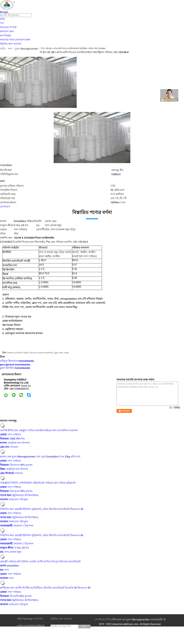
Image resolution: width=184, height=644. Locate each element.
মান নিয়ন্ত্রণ (6, 36)
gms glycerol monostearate (15, 365)
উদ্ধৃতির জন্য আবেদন (11, 44)
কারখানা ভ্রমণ (7, 31)
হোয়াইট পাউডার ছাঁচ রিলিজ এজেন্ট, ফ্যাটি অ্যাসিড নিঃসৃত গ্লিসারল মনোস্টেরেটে (40, 562)
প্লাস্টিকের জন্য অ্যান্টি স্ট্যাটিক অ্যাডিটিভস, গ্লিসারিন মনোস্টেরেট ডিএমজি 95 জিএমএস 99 (45, 588)
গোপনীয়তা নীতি (103, 620)
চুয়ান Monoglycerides (27, 49)
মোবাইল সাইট (60, 641)
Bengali (4, 12)
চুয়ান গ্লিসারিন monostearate (15, 368)
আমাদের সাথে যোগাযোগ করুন (15, 40)
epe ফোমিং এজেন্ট (62, 353)
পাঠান (84, 626)
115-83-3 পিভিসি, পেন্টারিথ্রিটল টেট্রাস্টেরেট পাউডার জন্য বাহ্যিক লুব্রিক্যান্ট (38, 483)
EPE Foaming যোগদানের (30, 619)
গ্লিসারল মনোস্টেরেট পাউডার (18, 353)
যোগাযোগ (5, 207)
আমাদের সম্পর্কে (8, 27)
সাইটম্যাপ (63, 637)
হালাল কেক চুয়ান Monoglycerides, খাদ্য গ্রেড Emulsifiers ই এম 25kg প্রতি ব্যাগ (40, 457)
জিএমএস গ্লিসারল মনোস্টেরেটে (42, 353)
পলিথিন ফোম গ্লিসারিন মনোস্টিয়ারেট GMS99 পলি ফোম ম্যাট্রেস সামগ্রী (31, 627)
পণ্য (2, 23)
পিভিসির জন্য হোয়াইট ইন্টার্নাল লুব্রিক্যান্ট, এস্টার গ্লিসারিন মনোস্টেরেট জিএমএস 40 (42, 509)
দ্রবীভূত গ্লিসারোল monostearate (17, 361)
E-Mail (55, 637)
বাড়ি (2, 19)
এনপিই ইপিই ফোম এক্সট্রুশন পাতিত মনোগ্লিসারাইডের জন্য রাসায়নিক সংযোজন (39, 430)
